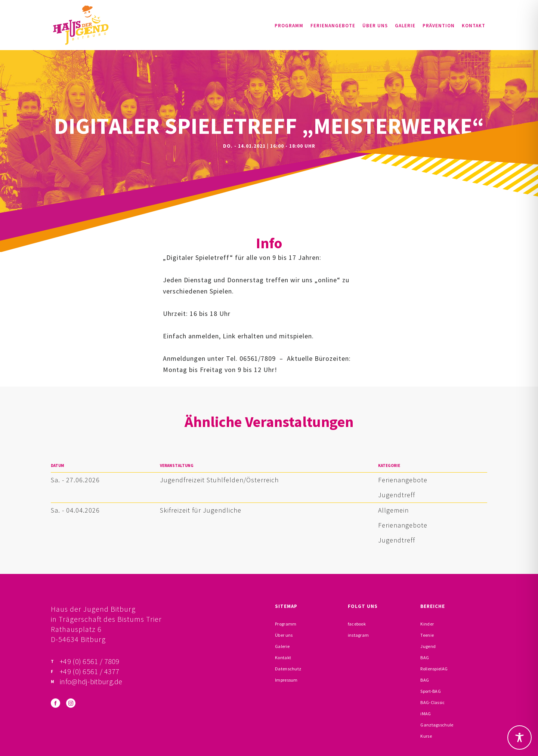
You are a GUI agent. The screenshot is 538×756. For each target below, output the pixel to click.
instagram (358, 635)
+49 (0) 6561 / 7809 (90, 661)
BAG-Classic (432, 702)
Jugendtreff (397, 495)
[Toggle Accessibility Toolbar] (520, 737)
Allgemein (393, 510)
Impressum (286, 680)
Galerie (405, 26)
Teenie (427, 635)
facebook (357, 624)
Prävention (439, 26)
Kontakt (474, 26)
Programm (289, 26)
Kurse (426, 736)
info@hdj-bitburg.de (91, 681)
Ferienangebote (333, 26)
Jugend (428, 646)
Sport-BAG (431, 691)
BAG (425, 657)
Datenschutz (288, 669)
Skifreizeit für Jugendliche (201, 510)
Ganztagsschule (437, 725)
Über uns (375, 26)
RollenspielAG (434, 669)
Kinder (427, 624)
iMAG (426, 714)
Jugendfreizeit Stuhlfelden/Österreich (219, 480)
